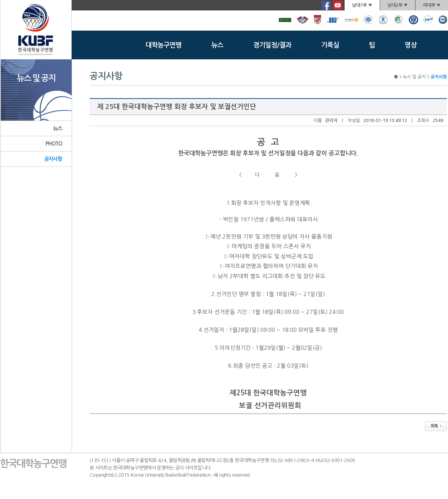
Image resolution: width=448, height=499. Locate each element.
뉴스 (217, 45)
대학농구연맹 (164, 45)
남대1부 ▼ (362, 5)
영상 (411, 45)
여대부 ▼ (432, 5)
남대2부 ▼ (398, 5)
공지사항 (53, 159)
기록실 (330, 45)
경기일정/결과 (272, 45)
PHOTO (54, 144)
